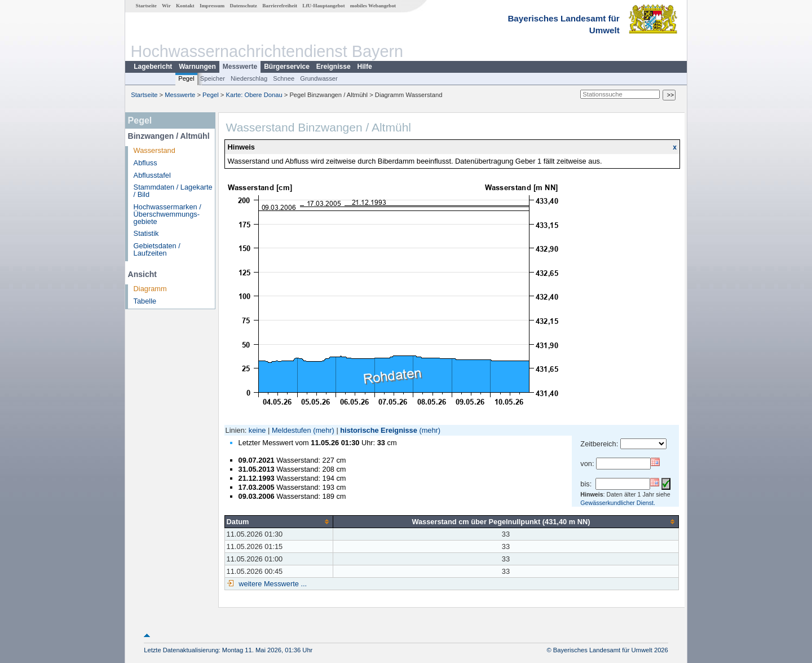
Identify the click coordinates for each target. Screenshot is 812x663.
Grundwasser (319, 78)
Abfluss (145, 163)
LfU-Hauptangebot (323, 6)
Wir (166, 6)
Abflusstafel (152, 175)
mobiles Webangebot (373, 6)
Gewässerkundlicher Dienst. (618, 503)
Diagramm (150, 289)
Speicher (213, 78)
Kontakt (185, 6)
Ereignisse (334, 67)
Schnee (284, 78)
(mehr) (324, 430)
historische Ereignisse (379, 430)
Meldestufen (292, 430)
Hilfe (365, 67)
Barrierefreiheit (280, 6)
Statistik (146, 233)
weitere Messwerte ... (272, 584)
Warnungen (197, 67)
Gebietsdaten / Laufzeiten (157, 249)
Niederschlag (249, 78)
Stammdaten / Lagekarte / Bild (173, 191)
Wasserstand (155, 150)
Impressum (212, 6)
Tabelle (145, 301)
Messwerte (240, 67)
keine (257, 430)
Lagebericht (153, 67)
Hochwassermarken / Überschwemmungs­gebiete (167, 214)
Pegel (186, 78)
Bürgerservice (287, 67)
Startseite (146, 6)
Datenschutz (243, 6)
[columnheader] (279, 521)
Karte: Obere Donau (254, 95)
